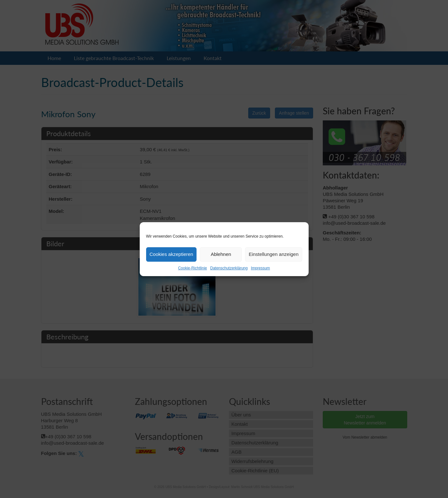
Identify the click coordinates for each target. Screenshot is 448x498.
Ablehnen (221, 254)
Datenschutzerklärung (229, 268)
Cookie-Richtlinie (192, 268)
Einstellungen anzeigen (273, 254)
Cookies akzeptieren (171, 254)
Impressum (260, 268)
